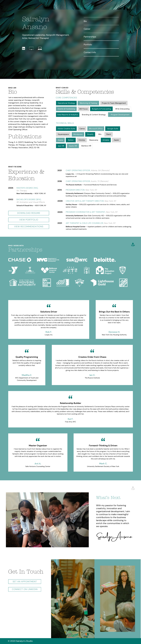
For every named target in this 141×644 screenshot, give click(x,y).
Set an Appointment (25, 582)
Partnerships (90, 37)
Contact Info (90, 52)
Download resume (29, 213)
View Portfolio (29, 220)
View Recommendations (29, 227)
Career (87, 29)
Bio (85, 21)
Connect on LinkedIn (25, 589)
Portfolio (88, 45)
